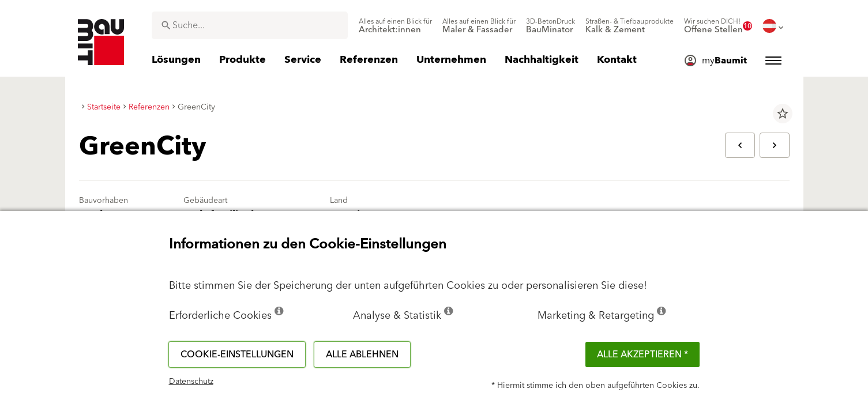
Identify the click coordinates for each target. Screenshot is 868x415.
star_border (783, 114)
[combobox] (250, 25)
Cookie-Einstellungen (237, 354)
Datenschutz (191, 382)
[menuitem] (395, 26)
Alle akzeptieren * (642, 354)
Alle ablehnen (362, 354)
